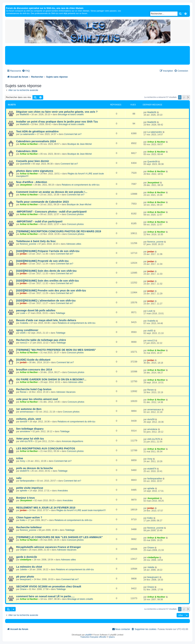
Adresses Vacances (66, 392)
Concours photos (75, 214)
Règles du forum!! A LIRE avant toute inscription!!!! (81, 510)
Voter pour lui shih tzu (30, 439)
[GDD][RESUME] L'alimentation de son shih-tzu (46, 301)
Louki (23, 313)
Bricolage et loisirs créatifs (71, 114)
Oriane (23, 550)
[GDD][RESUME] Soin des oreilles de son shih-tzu (48, 281)
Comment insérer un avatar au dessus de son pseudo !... (52, 192)
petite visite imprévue (30, 488)
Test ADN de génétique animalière (37, 131)
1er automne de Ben (29, 409)
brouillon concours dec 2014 (34, 370)
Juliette (23, 570)
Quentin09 (25, 164)
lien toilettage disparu (30, 429)
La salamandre (27, 134)
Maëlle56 (24, 114)
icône (20, 458)
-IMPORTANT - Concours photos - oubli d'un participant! (52, 212)
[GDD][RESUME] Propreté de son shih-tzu (42, 261)
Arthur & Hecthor (29, 144)
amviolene (25, 431)
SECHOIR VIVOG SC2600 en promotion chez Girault (49, 586)
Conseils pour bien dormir (33, 161)
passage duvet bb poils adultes (36, 310)
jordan (23, 254)
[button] (188, 97)
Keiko (23, 520)
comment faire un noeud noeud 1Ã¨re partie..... (45, 596)
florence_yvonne (28, 244)
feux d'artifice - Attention (32, 182)
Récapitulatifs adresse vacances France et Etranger (49, 547)
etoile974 (24, 471)
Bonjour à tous (26, 498)
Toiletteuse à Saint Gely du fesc (36, 241)
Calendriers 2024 (27, 151)
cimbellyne (26, 560)
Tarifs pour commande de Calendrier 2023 (43, 202)
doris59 (24, 422)
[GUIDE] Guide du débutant (33, 360)
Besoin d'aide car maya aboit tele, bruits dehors (46, 320)
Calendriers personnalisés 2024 (36, 141)
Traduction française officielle (93, 637)
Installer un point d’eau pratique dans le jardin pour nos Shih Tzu (57, 122)
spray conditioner (27, 330)
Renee (23, 392)
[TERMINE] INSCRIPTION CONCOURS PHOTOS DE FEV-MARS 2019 (59, 231)
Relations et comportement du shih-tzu (81, 185)
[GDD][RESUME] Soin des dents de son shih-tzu (46, 271)
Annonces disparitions (72, 441)
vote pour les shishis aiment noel (37, 399)
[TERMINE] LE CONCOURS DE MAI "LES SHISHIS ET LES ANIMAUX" (60, 537)
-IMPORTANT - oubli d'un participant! (39, 221)
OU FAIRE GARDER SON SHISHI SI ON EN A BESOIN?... (51, 379)
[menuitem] (26, 71)
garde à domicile (27, 557)
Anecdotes (63, 491)
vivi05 (23, 333)
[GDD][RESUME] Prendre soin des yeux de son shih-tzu (51, 291)
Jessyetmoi (26, 185)
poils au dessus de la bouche (35, 468)
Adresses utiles (74, 244)
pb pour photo (25, 577)
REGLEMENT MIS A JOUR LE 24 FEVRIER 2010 (46, 508)
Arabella (24, 323)
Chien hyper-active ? (29, 517)
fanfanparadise (27, 481)
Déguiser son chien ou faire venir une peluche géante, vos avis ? (57, 112)
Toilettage (61, 313)
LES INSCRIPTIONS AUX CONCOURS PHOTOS (46, 448)
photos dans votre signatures (35, 171)
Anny (22, 461)
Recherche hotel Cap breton (34, 389)
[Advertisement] (97, 55)
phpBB (88, 635)
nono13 (24, 343)
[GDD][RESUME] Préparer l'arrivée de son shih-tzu (48, 251)
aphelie (23, 491)
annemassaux (27, 412)
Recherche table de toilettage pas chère (41, 340)
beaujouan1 (26, 579)
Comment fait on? (73, 134)
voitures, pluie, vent (29, 419)
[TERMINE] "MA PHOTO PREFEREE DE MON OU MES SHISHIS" (56, 350)
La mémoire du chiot (29, 567)
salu (19, 478)
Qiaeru (112, 637)
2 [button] (184, 97)
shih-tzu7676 (26, 441)
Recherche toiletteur (29, 527)
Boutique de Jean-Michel (80, 144)
